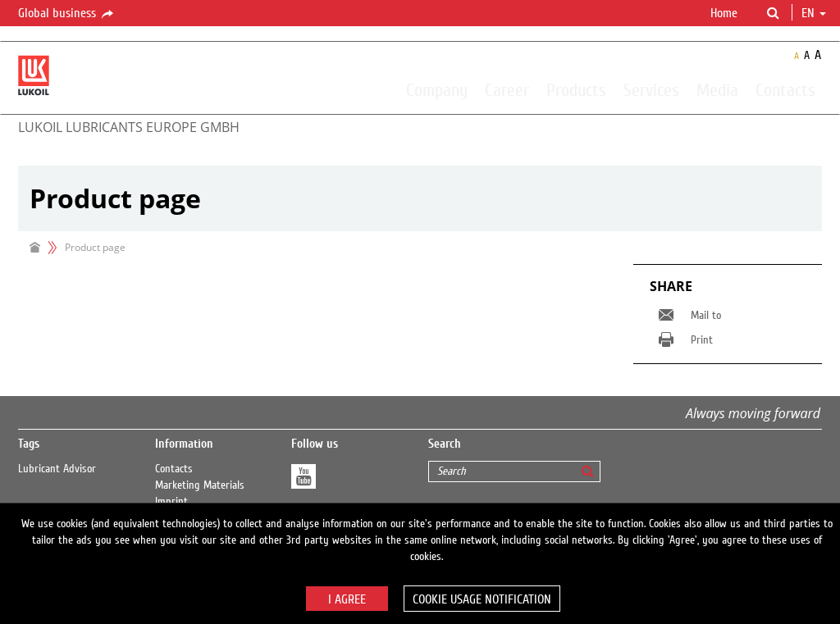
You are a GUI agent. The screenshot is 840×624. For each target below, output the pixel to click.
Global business (67, 14)
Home (724, 13)
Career (507, 89)
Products (576, 89)
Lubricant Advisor (57, 469)
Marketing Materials (200, 485)
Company (437, 89)
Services (651, 89)
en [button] (814, 13)
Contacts (785, 89)
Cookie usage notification (482, 599)
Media (717, 89)
